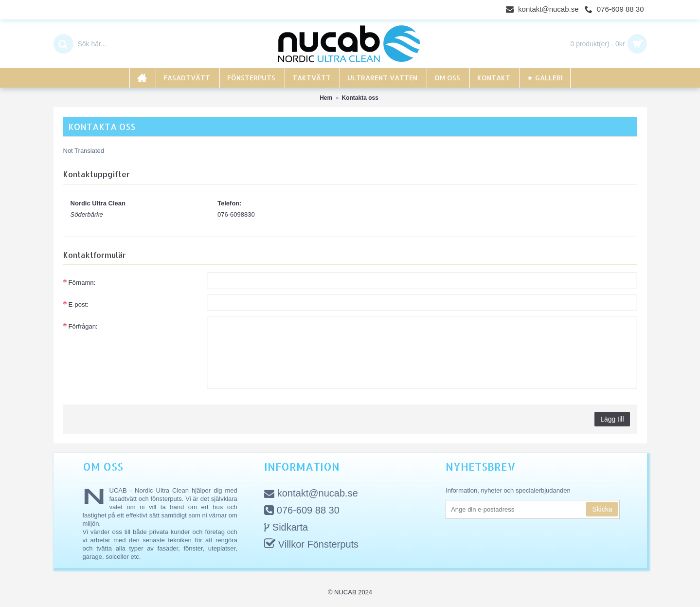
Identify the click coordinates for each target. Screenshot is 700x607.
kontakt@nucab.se (311, 494)
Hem (326, 98)
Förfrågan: (83, 326)
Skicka (602, 509)
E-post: (79, 304)
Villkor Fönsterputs (311, 545)
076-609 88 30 (302, 511)
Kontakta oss (360, 98)
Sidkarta (286, 528)
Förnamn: (82, 283)
